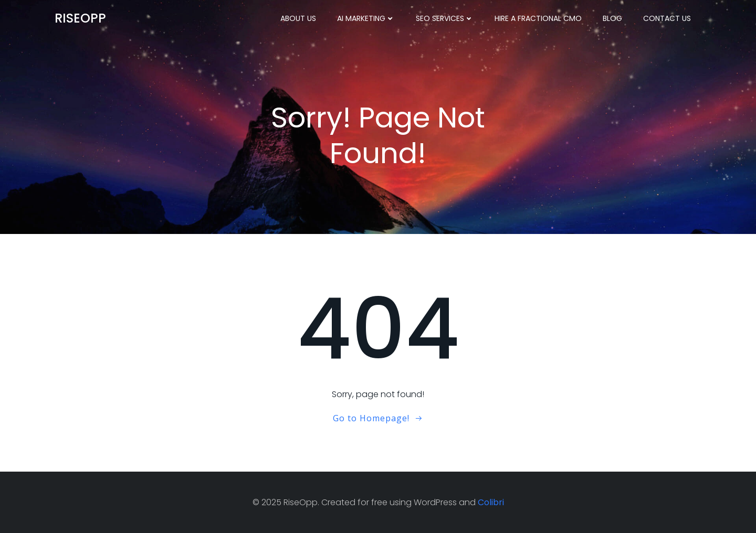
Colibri (491, 502)
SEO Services (445, 18)
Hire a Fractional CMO (538, 18)
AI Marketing (366, 18)
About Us (298, 18)
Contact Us (667, 18)
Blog (612, 18)
